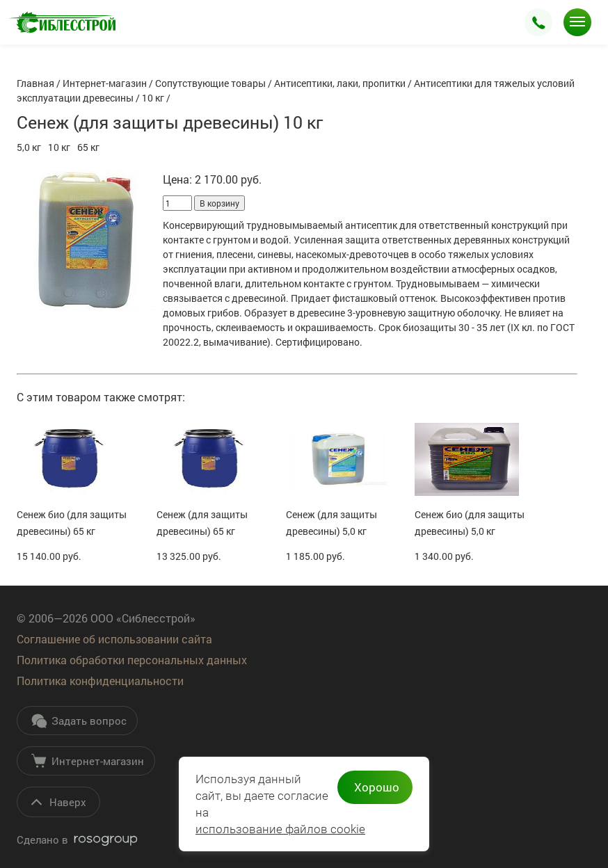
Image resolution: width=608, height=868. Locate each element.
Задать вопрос (79, 721)
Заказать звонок (538, 22)
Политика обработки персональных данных (132, 660)
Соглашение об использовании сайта (114, 639)
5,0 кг (29, 147)
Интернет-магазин (87, 761)
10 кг (59, 147)
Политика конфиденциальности (100, 681)
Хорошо (377, 787)
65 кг (88, 147)
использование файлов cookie (280, 829)
